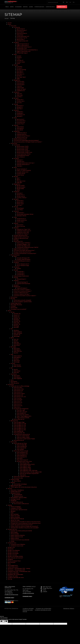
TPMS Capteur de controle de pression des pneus (24, 487)
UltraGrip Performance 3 (23, 165)
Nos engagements (13, 565)
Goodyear (16, 42)
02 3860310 (10, 593)
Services (10, 489)
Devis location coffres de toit (21, 504)
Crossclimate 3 (21, 275)
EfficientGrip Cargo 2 (22, 53)
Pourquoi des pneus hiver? (21, 235)
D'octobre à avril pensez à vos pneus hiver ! (25, 253)
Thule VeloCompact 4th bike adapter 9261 (31, 472)
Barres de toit (14, 421)
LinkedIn (45, 592)
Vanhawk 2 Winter (21, 216)
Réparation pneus (15, 493)
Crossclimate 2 (21, 273)
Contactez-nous (12, 543)
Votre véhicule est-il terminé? (15, 558)
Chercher (64, 2)
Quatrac (19, 269)
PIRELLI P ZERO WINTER (24, 171)
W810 (18, 190)
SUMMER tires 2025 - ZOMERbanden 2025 (19, 571)
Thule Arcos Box (18, 388)
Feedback (10, 559)
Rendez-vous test (12, 555)
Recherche (11, 549)
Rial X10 (16, 341)
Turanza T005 (20, 88)
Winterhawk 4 (20, 213)
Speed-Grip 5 (20, 201)
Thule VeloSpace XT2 (22, 452)
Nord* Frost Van (21, 226)
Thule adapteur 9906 (25, 467)
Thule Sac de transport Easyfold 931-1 (29, 474)
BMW (12, 338)
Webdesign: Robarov (69, 609)
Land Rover (14, 374)
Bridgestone (17, 80)
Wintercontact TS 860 (23, 148)
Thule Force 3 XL (18, 406)
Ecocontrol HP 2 (21, 121)
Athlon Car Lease (15, 516)
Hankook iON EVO (22, 134)
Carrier (18, 64)
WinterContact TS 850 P (23, 151)
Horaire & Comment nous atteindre (20, 540)
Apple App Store (47, 587)
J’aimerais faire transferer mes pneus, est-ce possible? (25, 528)
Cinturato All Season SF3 (23, 258)
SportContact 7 (21, 39)
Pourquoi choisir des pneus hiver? (23, 252)
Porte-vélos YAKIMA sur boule (22, 477)
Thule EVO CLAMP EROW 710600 (26, 439)
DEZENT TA (17, 318)
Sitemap (10, 579)
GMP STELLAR (18, 351)
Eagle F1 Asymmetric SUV (24, 51)
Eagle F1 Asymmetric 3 (23, 44)
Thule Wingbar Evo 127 (20, 427)
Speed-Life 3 (20, 100)
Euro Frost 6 (20, 225)
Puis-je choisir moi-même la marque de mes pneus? (24, 526)
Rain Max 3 (20, 109)
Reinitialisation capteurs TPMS (19, 498)
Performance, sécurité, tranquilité (22, 300)
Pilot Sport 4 (20, 73)
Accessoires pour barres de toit (22, 434)
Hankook (16, 228)
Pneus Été (13, 26)
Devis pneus (14, 297)
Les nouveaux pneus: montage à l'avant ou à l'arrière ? (28, 142)
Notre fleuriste (12, 562)
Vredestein (17, 92)
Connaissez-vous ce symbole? (19, 309)
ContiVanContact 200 (22, 41)
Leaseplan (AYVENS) (16, 508)
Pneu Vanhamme (11, 2)
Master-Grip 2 (20, 204)
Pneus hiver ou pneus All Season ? (23, 291)
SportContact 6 (21, 29)
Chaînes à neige (15, 480)
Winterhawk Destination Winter (25, 214)
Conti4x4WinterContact (23, 155)
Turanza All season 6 (22, 288)
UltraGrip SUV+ (21, 162)
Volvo (12, 380)
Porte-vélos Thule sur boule (21, 451)
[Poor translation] (5, 621)
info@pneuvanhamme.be (11, 595)
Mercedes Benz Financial (17, 519)
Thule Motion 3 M (18, 395)
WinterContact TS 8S (22, 149)
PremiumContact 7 (22, 30)
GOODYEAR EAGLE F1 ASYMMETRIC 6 (27, 50)
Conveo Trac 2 (20, 222)
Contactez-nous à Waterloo (18, 544)
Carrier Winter (20, 175)
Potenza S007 (21, 83)
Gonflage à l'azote (15, 499)
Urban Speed (20, 127)
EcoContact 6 (20, 32)
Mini (12, 368)
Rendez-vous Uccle (13, 552)
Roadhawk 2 (20, 113)
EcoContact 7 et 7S (22, 38)
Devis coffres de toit (19, 419)
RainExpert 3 (20, 106)
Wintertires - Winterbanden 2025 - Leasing (19, 568)
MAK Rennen (17, 365)
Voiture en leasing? (16, 507)
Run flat (13, 299)
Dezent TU (17, 315)
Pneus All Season (15, 255)
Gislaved (16, 125)
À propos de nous (12, 529)
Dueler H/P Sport (21, 89)
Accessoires (11, 385)
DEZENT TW (17, 314)
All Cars (13, 312)
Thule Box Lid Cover (22, 412)
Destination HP (21, 115)
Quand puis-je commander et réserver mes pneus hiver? (26, 522)
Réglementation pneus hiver (21, 237)
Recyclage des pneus (16, 305)
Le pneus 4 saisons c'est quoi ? (22, 294)
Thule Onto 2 (17, 407)
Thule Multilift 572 (21, 413)
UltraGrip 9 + (20, 160)
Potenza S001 (20, 82)
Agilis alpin (19, 183)
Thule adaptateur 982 (25, 469)
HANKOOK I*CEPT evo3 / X (24, 231)
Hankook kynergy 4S (22, 282)
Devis (9, 564)
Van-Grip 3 (19, 205)
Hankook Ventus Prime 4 (23, 136)
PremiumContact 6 (22, 33)
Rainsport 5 (20, 107)
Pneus (9, 24)
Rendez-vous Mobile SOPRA (15, 556)
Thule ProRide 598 (22, 445)
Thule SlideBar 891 (19, 431)
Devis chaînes (17, 481)
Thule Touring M (18, 400)
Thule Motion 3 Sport (19, 394)
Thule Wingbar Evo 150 (20, 430)
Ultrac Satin (20, 95)
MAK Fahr (16, 342)
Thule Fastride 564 (21, 448)
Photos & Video (15, 534)
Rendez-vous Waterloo (14, 550)
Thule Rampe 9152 (25, 463)
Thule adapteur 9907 (25, 466)
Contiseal (13, 306)
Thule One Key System (23, 415)
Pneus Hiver (14, 143)
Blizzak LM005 (21, 186)
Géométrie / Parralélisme (17, 490)
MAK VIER (16, 323)
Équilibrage (14, 501)
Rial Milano (17, 320)
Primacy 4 (19, 68)
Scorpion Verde (21, 62)
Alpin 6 (18, 180)
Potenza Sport (21, 85)
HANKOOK (17, 131)
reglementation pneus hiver (21, 249)
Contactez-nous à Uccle (17, 546)
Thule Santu (23, 475)
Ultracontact (20, 35)
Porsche (13, 363)
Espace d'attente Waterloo (18, 535)
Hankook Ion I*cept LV (23, 234)
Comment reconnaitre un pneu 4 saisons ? (25, 296)
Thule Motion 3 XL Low (20, 397)
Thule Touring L (18, 398)
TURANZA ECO (21, 91)
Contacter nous (9, 598)
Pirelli (15, 54)
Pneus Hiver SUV (18, 241)
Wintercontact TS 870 (23, 146)
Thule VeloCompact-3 (22, 460)
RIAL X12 (16, 339)
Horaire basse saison (13, 567)
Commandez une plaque (20, 484)
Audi (12, 354)
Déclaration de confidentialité (15, 575)
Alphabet (13, 511)
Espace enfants (15, 538)
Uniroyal (16, 104)
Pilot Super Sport (21, 77)
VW (12, 329)
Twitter (44, 590)
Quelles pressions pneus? (20, 139)
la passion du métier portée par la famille (21, 531)
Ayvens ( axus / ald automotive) (19, 510)
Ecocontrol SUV (21, 122)
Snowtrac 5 (20, 193)
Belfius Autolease (15, 517)
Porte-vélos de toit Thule (20, 443)
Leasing (10, 505)
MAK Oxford (17, 371)
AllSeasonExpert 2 (21, 279)
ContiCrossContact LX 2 (23, 36)
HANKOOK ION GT (22, 133)
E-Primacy (19, 67)
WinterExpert (20, 208)
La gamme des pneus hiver (21, 238)
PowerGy (19, 58)
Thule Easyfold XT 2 (22, 455)
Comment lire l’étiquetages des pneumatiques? (26, 140)
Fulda (15, 118)
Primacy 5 (19, 76)
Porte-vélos (14, 442)
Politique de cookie (13, 576)
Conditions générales (13, 573)
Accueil (10, 23)
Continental (17, 27)
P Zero (19, 59)
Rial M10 (16, 353)
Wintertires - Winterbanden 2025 (16, 570)
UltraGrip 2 (19, 166)
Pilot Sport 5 (20, 71)
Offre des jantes (15, 383)
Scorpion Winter (21, 174)
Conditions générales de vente (16, 578)
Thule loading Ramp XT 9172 (27, 464)
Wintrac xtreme (21, 196)
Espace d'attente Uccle (17, 537)
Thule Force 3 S (18, 401)
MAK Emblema (18, 332)
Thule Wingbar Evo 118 (20, 425)
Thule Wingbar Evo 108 (20, 424)
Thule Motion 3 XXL (19, 389)
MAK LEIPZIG (17, 367)
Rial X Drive (17, 345)
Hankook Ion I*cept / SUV (23, 229)
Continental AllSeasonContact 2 (22, 261)
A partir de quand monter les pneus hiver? (22, 525)
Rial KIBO (16, 327)
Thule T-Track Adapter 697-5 (24, 416)
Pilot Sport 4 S (20, 74)
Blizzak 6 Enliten (21, 187)
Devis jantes (14, 382)
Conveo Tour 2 (20, 124)
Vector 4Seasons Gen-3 (23, 264)
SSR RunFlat (14, 308)
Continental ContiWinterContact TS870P (28, 247)
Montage (16, 240)
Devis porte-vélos (18, 478)
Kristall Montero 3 (21, 219)
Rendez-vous (11, 547)
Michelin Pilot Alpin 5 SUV (23, 246)
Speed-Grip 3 (20, 202)
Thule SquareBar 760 (19, 433)
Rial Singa (16, 326)
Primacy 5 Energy (21, 70)
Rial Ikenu (16, 330)
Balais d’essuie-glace (16, 486)
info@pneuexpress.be (28, 593)
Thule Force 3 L (18, 404)
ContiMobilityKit (18, 495)
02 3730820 (28, 592)
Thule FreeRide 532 (22, 446)
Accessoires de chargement (21, 409)
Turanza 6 (19, 86)
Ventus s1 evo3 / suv (22, 137)
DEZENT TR (17, 324)
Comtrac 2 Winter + (22, 198)
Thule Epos (20, 458)
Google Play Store (47, 588)
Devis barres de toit (19, 440)
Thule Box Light (21, 410)
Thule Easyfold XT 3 (22, 457)
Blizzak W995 (20, 189)
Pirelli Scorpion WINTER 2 (23, 243)
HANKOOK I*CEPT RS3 (23, 232)
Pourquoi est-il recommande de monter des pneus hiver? (26, 523)
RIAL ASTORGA (18, 333)
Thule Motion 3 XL (18, 391)
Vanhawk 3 (20, 116)
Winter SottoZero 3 (22, 169)
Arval (12, 513)
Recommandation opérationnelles (23, 302)
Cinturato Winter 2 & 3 (23, 172)
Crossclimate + (21, 272)
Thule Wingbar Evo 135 (20, 428)
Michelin (16, 65)
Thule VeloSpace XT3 (22, 454)
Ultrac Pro (19, 94)
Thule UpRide (20, 449)
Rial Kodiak (17, 336)
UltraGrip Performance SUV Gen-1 (26, 163)
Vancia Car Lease (15, 520)
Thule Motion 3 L (18, 392)
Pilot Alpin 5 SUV (21, 181)
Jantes (9, 311)
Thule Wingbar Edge (19, 422)
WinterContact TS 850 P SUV (24, 152)
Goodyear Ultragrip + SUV (23, 244)
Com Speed (20, 130)
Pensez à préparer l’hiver (14, 561)
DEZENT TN (17, 321)
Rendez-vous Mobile (13, 553)
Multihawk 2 (20, 112)
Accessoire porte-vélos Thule (24, 461)
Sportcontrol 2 (20, 119)
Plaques (13, 483)
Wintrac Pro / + (21, 195)
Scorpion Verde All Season (24, 259)
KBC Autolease (15, 514)
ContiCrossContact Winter (24, 154)
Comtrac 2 (19, 97)
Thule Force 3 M (18, 403)
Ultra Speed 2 (20, 128)
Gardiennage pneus (16, 303)
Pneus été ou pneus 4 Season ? (22, 290)
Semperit (16, 98)
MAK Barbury (17, 344)
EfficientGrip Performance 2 (24, 47)
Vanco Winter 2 (21, 157)
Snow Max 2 (20, 210)
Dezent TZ (17, 317)
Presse (12, 541)
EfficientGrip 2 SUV (22, 48)
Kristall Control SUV (22, 220)
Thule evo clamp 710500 (23, 437)
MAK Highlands (18, 379)
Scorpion (19, 56)
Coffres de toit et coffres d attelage (20, 386)
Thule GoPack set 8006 (23, 418)
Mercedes (13, 347)
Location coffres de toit (17, 502)
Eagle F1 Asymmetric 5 (23, 45)
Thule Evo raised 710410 (23, 436)
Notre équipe (14, 532)
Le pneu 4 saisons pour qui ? (21, 293)
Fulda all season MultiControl (21, 276)
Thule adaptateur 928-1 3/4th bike (29, 471)
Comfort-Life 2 (21, 101)
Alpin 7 (18, 178)
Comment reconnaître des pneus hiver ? (24, 250)
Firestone (16, 110)
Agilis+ (18, 79)
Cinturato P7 (20, 61)
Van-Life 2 (19, 103)
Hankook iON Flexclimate (23, 284)
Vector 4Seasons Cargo (23, 266)
